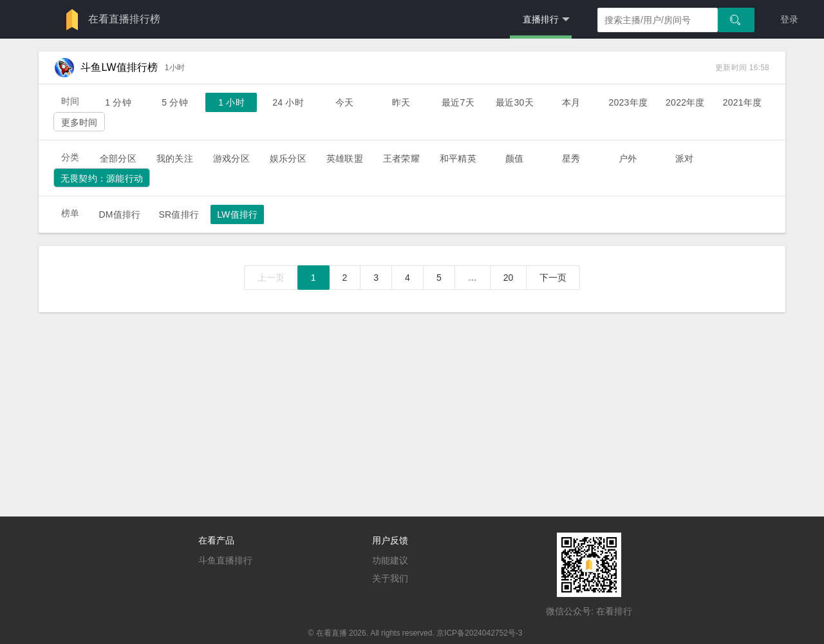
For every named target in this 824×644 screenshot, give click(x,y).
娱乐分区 (288, 158)
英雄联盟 (345, 158)
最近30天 (515, 102)
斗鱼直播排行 (225, 560)
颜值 (514, 158)
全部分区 (118, 158)
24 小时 (288, 102)
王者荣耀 (401, 158)
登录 (789, 19)
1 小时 (231, 102)
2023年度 (628, 102)
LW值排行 (237, 214)
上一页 (271, 278)
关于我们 (390, 578)
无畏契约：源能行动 (102, 178)
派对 (684, 158)
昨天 (401, 102)
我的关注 (175, 158)
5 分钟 (175, 102)
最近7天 (458, 102)
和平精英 (458, 158)
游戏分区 (231, 158)
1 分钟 (118, 102)
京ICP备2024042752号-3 (479, 633)
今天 (344, 102)
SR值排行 (179, 214)
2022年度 (685, 102)
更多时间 (80, 122)
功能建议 (390, 560)
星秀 (571, 158)
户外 (628, 158)
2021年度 (743, 102)
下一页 (553, 278)
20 (509, 278)
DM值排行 (119, 214)
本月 (571, 102)
